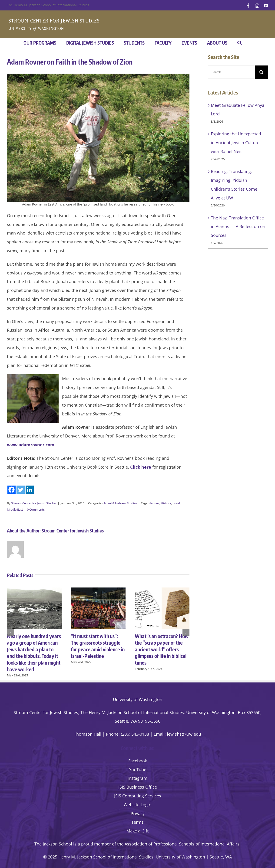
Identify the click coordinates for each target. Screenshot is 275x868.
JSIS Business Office (138, 787)
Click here (141, 467)
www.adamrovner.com (31, 445)
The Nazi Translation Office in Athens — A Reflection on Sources (238, 227)
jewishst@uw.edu (184, 734)
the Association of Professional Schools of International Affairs (178, 844)
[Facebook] (12, 490)
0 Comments (36, 509)
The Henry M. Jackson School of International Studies (48, 5)
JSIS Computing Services (138, 796)
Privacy (138, 813)
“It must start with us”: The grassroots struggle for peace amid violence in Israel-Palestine (98, 646)
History (166, 503)
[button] (240, 43)
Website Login (137, 805)
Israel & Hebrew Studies (121, 503)
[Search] (261, 72)
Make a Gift (137, 831)
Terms (137, 822)
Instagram (137, 778)
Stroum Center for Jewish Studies (34, 503)
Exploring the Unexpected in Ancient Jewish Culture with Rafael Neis (236, 143)
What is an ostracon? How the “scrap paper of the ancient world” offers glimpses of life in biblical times (162, 649)
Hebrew (154, 503)
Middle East (15, 509)
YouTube (138, 770)
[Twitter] (21, 490)
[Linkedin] (30, 490)
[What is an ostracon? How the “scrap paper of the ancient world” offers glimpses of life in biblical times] (162, 590)
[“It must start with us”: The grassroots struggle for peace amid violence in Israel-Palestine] (98, 590)
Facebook (138, 761)
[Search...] (231, 72)
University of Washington (138, 699)
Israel (176, 503)
